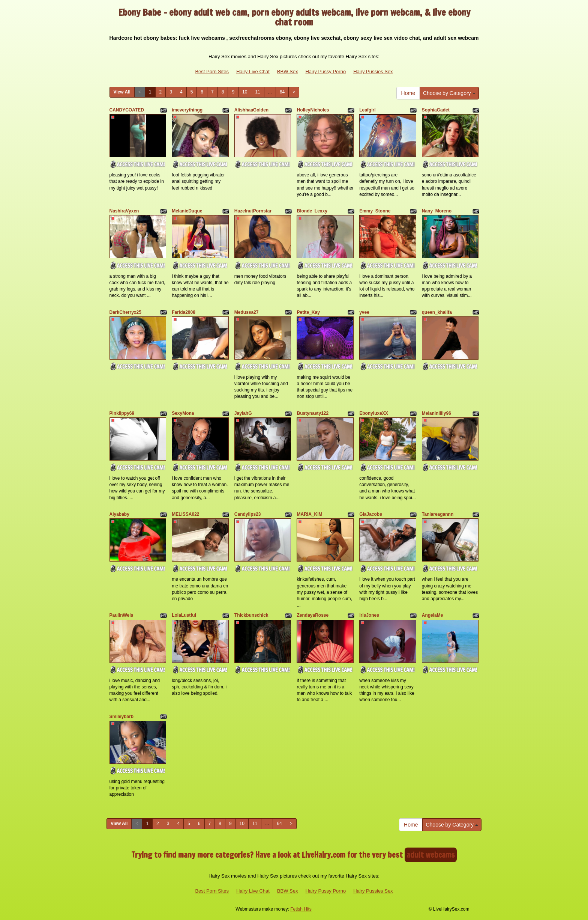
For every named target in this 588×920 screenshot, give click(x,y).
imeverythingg (187, 110)
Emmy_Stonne (375, 211)
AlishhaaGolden (251, 110)
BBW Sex (288, 72)
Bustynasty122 (313, 413)
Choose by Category (449, 93)
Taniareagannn (438, 514)
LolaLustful (184, 615)
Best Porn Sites (212, 72)
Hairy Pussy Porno (325, 72)
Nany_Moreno (437, 211)
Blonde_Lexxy (312, 211)
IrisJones (369, 615)
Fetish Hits (301, 909)
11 (257, 92)
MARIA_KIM (309, 514)
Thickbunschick (251, 615)
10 (245, 92)
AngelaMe (433, 615)
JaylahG (243, 413)
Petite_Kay (308, 312)
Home (408, 93)
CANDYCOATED (127, 110)
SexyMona (183, 413)
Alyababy (119, 514)
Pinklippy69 (122, 413)
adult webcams (431, 855)
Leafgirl (367, 110)
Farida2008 (184, 312)
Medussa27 (247, 312)
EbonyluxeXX (374, 413)
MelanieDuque (187, 211)
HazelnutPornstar (253, 211)
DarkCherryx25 (125, 312)
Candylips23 (248, 514)
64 (282, 92)
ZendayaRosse (313, 615)
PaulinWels (121, 615)
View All (122, 92)
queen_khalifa (437, 312)
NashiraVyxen (124, 211)
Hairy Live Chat (253, 72)
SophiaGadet (436, 110)
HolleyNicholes (313, 110)
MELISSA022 (185, 514)
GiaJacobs (371, 514)
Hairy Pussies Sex (373, 72)
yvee (364, 312)
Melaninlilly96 (436, 413)
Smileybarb (122, 717)
